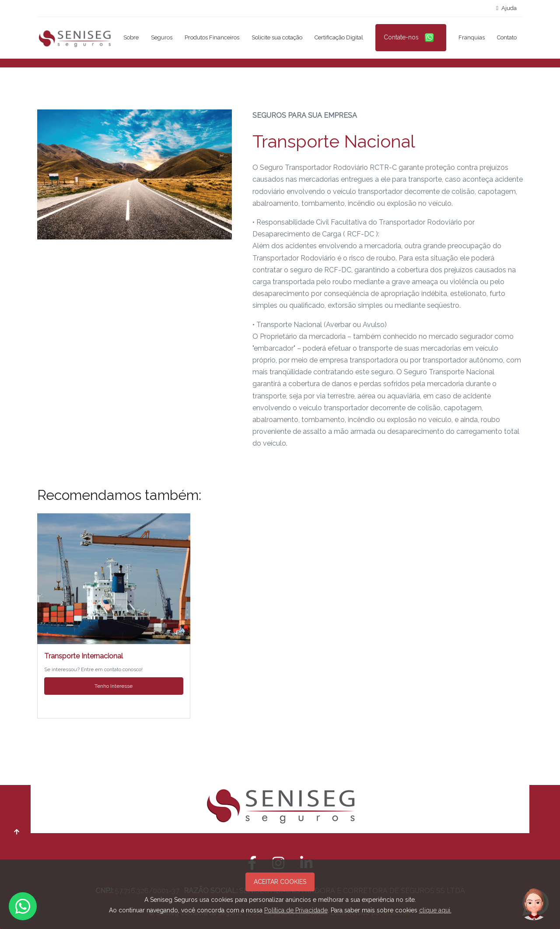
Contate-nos (411, 38)
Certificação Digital (339, 37)
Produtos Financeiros (212, 37)
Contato (507, 37)
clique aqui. (435, 910)
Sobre (131, 37)
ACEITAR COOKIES (280, 882)
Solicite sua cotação (277, 37)
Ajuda (506, 8)
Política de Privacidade (296, 910)
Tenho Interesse (114, 686)
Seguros (162, 37)
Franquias (472, 37)
